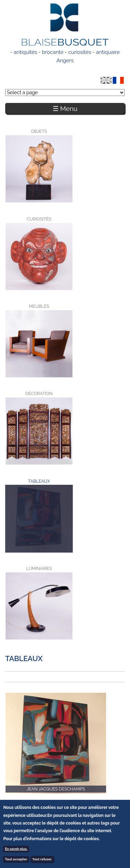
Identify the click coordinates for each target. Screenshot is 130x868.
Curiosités (39, 219)
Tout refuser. (42, 860)
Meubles (39, 306)
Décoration (39, 393)
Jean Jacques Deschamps (56, 789)
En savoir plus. (16, 850)
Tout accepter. (16, 860)
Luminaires (39, 568)
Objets (39, 131)
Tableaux (15, 489)
